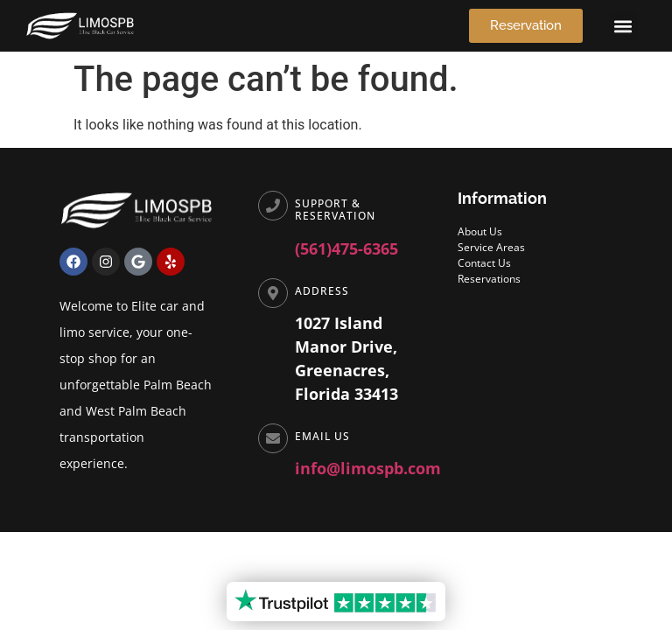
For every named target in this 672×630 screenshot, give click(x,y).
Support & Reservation (335, 210)
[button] (623, 26)
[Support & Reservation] (273, 206)
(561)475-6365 (346, 248)
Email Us (322, 436)
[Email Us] (273, 438)
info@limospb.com (368, 468)
